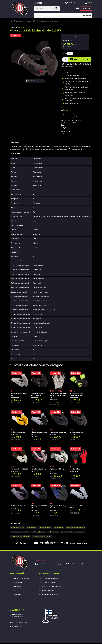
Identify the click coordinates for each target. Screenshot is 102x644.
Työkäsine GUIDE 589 (77, 433)
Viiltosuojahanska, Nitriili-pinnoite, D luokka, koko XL (59, 396)
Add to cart (81, 60)
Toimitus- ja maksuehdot (21, 579)
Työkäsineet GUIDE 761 (38, 470)
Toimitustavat (17, 587)
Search (56, 9)
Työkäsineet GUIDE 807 (19, 433)
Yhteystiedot (17, 595)
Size (65, 54)
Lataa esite (67, 111)
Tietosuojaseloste (19, 583)
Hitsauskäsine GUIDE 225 (19, 470)
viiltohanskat (58, 528)
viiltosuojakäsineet (17, 528)
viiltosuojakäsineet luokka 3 (75, 528)
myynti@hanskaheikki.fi (20, 623)
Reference (14, 28)
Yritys (14, 591)
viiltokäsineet (31, 528)
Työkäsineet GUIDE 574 (58, 433)
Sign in (89, 3)
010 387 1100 (72, 3)
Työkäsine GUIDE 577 (18, 506)
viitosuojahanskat (45, 528)
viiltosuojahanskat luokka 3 (20, 533)
